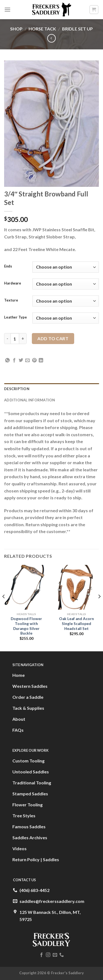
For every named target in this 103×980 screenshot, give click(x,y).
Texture (11, 300)
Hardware (13, 283)
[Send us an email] (55, 955)
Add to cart (53, 338)
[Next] (99, 608)
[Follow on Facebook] (41, 955)
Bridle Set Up (77, 29)
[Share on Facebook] (14, 361)
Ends (8, 266)
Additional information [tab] (30, 400)
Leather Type (16, 317)
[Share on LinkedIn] (41, 361)
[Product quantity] (15, 339)
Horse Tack (42, 29)
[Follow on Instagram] (48, 955)
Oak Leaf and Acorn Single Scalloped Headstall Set (76, 623)
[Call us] (62, 955)
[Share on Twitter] (21, 361)
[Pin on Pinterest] (34, 361)
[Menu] (7, 9)
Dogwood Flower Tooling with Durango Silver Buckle (26, 626)
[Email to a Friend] (27, 361)
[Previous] (4, 608)
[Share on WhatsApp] (7, 361)
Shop (16, 29)
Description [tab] (17, 389)
